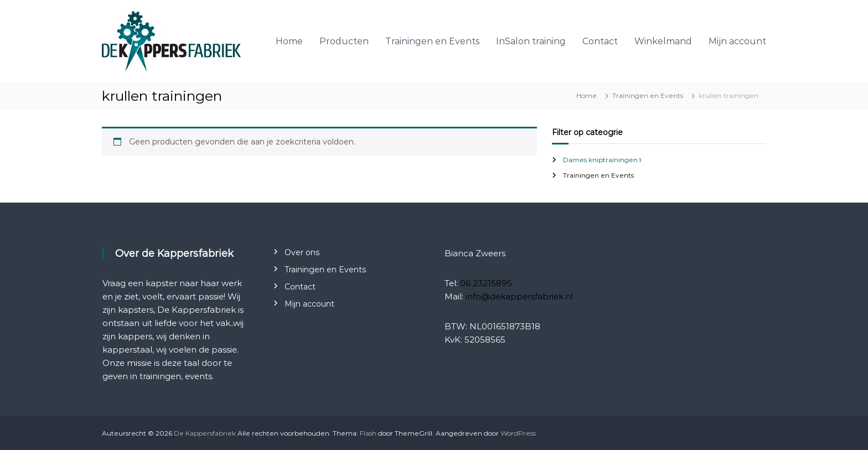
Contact (600, 41)
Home (289, 41)
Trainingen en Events (432, 41)
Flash (368, 433)
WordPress (518, 433)
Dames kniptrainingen (600, 160)
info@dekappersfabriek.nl (519, 296)
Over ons (302, 252)
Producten (344, 41)
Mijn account (737, 41)
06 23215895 (486, 283)
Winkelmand (663, 41)
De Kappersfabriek (205, 433)
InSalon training (531, 41)
